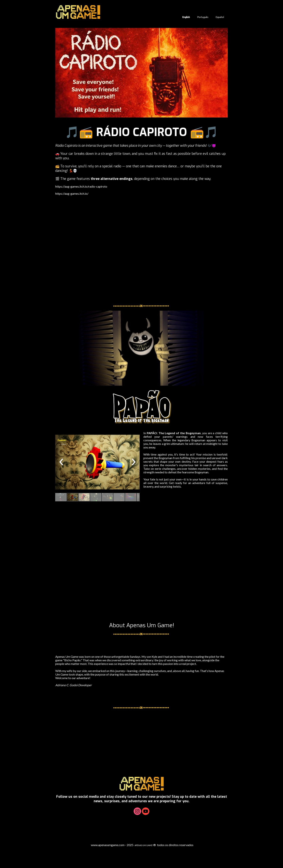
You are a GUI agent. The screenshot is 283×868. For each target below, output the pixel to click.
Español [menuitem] (220, 17)
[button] (61, 497)
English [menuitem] (186, 17)
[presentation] (61, 462)
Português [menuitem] (203, 17)
